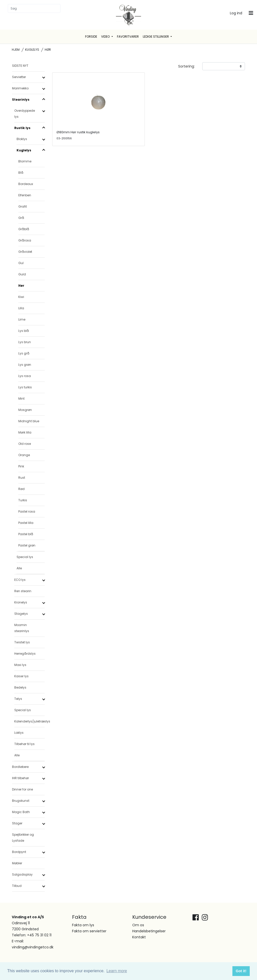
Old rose (25, 444)
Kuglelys (32, 50)
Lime (22, 319)
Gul (21, 263)
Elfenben (25, 195)
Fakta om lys (83, 925)
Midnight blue (29, 421)
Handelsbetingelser (149, 931)
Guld (22, 274)
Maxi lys (20, 665)
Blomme (25, 161)
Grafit (23, 206)
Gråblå (24, 229)
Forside (91, 37)
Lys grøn (25, 365)
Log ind (236, 13)
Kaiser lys (21, 676)
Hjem (16, 50)
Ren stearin (23, 591)
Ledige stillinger (156, 37)
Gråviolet (25, 252)
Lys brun (25, 342)
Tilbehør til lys (24, 744)
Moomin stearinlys (22, 628)
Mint (21, 399)
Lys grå (24, 353)
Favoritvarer (128, 37)
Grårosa (25, 240)
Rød (21, 489)
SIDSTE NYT (20, 66)
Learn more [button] (117, 971)
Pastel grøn (27, 545)
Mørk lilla (25, 432)
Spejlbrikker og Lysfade (23, 838)
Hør (21, 286)
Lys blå (24, 331)
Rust (22, 478)
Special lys (25, 557)
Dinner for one (22, 789)
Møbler (17, 863)
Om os (138, 925)
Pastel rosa (27, 511)
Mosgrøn (25, 410)
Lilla (21, 308)
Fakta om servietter (89, 931)
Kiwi (21, 297)
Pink (21, 466)
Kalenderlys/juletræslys (29, 721)
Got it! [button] (241, 971)
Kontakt (139, 937)
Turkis (23, 500)
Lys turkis (25, 387)
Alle (19, 568)
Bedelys (20, 687)
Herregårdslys (25, 654)
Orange (24, 455)
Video (106, 37)
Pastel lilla (26, 523)
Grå (21, 218)
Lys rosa (25, 376)
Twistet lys (22, 642)
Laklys (19, 733)
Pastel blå (26, 534)
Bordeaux (26, 184)
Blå (21, 173)
